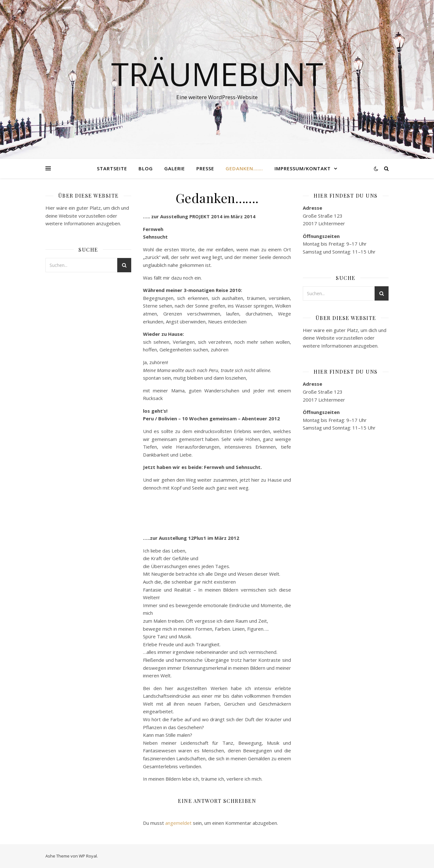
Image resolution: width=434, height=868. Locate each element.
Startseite (112, 168)
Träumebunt (217, 74)
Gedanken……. (244, 168)
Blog (146, 168)
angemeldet (178, 823)
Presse (205, 168)
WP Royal (88, 856)
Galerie (175, 168)
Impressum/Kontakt (303, 168)
